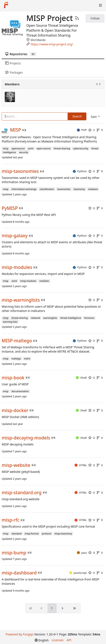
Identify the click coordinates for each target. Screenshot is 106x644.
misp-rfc (10, 520)
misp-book (13, 378)
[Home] (6, 5)
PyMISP (10, 208)
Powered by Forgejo (19, 634)
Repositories (21, 54)
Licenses (58, 640)
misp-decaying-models (26, 438)
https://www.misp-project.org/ (52, 44)
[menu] (96, 117)
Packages (14, 72)
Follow (95, 18)
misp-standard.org (22, 493)
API (69, 640)
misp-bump (14, 553)
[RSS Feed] (77, 18)
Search (77, 116)
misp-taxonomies (20, 171)
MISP (16, 130)
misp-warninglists (21, 300)
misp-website (16, 465)
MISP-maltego (17, 341)
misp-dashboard (19, 573)
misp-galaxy (15, 236)
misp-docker (15, 410)
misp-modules (17, 267)
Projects (13, 63)
